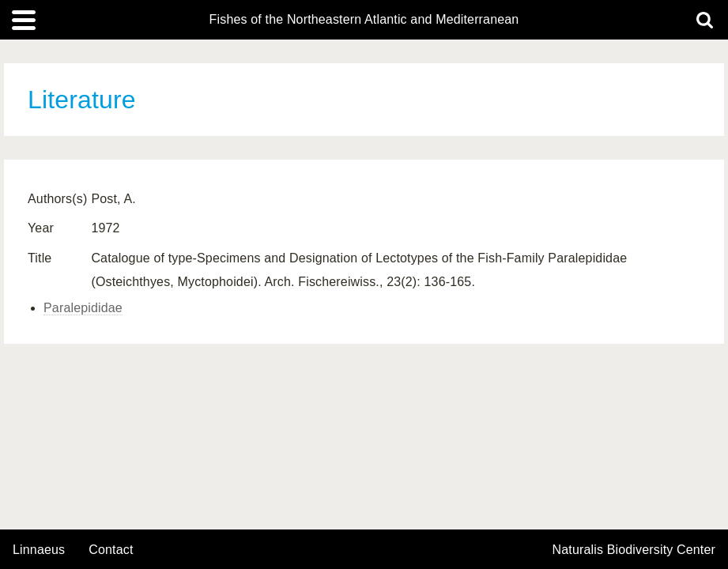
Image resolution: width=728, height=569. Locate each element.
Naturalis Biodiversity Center (634, 550)
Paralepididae (83, 308)
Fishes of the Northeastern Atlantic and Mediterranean (364, 20)
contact (111, 550)
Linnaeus (39, 550)
